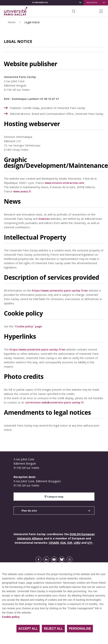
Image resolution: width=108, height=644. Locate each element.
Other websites (40, 2)
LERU (77, 543)
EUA (63, 543)
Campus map (54, 497)
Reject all (53, 629)
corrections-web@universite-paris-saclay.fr (54, 402)
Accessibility (92, 2)
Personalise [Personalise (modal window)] (80, 629)
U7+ (90, 543)
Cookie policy (11, 617)
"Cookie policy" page (28, 326)
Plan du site (29, 511)
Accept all (28, 629)
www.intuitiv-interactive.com (64, 183)
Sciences (44, 219)
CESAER (54, 543)
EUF (70, 543)
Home (12, 22)
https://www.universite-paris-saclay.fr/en (60, 290)
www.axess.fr (22, 191)
